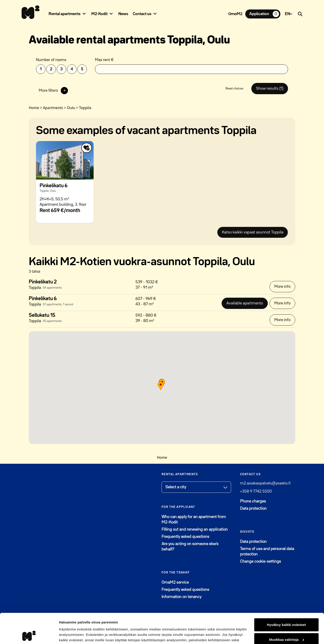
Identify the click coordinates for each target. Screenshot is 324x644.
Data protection (253, 509)
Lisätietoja (67, 635)
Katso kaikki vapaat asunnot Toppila (253, 232)
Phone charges (253, 501)
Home (162, 457)
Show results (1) (270, 89)
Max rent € (104, 60)
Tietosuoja (171, 623)
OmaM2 (235, 14)
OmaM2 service (196, 582)
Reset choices (234, 89)
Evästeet (197, 623)
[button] (161, 386)
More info (282, 287)
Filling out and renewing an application (195, 530)
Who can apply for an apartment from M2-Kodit (194, 520)
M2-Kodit (99, 14)
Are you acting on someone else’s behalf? (190, 547)
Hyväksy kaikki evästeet (286, 597)
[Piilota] (84, 14)
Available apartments (245, 303)
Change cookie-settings (261, 562)
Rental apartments (65, 14)
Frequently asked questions (185, 537)
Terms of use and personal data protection (267, 552)
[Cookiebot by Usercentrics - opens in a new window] (29, 635)
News (123, 14)
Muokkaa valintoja (287, 611)
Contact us (142, 14)
